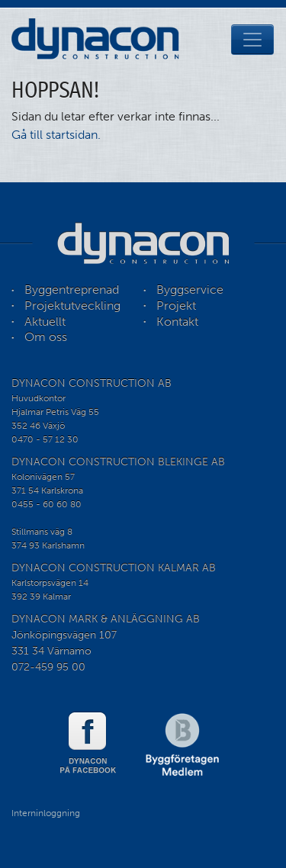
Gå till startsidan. (56, 135)
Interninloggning (46, 813)
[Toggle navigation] (252, 40)
